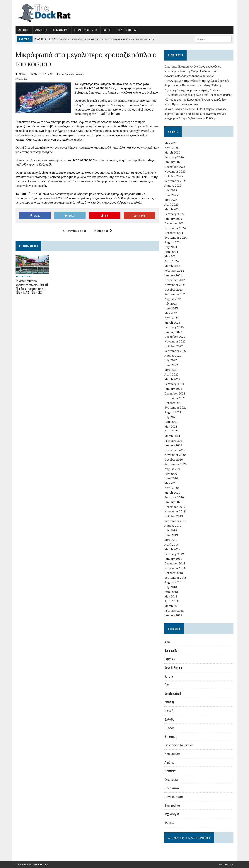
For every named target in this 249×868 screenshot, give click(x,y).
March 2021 (172, 436)
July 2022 (171, 360)
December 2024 (175, 223)
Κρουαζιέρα (23, 276)
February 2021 (174, 441)
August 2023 (173, 299)
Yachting (169, 702)
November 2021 (175, 398)
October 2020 (174, 459)
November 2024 (175, 228)
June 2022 (171, 365)
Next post (103, 231)
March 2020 (172, 492)
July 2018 (171, 587)
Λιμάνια (41, 30)
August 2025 (173, 185)
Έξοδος (169, 728)
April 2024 (172, 261)
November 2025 (175, 171)
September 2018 (175, 578)
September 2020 (175, 464)
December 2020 (175, 450)
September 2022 (175, 351)
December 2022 (175, 337)
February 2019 (174, 554)
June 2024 (171, 252)
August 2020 (173, 469)
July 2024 (171, 247)
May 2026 (171, 143)
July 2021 (171, 417)
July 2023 (171, 304)
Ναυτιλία (170, 771)
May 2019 (171, 540)
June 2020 (171, 478)
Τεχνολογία (172, 814)
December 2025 (175, 167)
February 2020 (174, 497)
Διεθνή (169, 711)
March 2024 (172, 266)
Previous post (74, 231)
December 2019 (175, 507)
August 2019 (173, 526)
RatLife (108, 30)
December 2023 (175, 280)
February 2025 (174, 214)
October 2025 (174, 176)
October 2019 (174, 516)
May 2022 (171, 370)
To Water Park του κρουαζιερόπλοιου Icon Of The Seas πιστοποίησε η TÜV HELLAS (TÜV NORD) (32, 287)
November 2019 (175, 511)
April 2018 (172, 601)
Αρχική (24, 30)
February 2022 (174, 384)
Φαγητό (169, 822)
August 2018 (173, 582)
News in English (128, 30)
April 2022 (172, 374)
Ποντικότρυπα (86, 30)
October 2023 (174, 290)
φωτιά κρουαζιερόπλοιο (70, 74)
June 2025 (171, 195)
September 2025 (175, 181)
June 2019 (171, 535)
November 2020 (175, 455)
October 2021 (174, 403)
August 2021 (173, 412)
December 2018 (175, 563)
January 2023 (173, 332)
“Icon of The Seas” (42, 74)
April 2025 (172, 204)
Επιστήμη (171, 736)
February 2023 (174, 327)
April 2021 (172, 431)
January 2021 (173, 445)
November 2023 (175, 285)
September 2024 (175, 237)
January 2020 (173, 502)
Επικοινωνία (226, 864)
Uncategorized (173, 693)
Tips (167, 685)
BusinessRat (61, 30)
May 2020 (171, 483)
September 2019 (175, 521)
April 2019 (172, 545)
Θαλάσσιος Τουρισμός (179, 745)
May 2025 (171, 200)
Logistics (170, 659)
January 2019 (173, 559)
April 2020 (172, 488)
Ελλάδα (169, 719)
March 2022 (172, 379)
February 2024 (174, 271)
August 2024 (173, 242)
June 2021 (171, 422)
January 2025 (173, 219)
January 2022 (173, 389)
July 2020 (171, 474)
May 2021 (171, 426)
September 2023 (175, 294)
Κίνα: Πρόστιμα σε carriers (181, 104)
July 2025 (171, 190)
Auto (167, 642)
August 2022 (173, 356)
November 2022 (175, 341)
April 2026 (172, 148)
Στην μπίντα (172, 805)
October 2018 (174, 573)
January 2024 (173, 275)
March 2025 (172, 209)
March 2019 (172, 549)
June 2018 (171, 592)
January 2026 (173, 162)
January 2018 (173, 615)
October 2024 (174, 233)
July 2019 (171, 530)
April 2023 (172, 318)
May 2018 (171, 596)
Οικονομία (171, 779)
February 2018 (174, 611)
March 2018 (172, 606)
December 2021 (175, 393)
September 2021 (175, 407)
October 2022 (174, 346)
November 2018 (175, 568)
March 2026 (172, 152)
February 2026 (174, 157)
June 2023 (171, 308)
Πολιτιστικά (172, 788)
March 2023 (172, 323)
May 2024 (171, 256)
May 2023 (171, 313)
